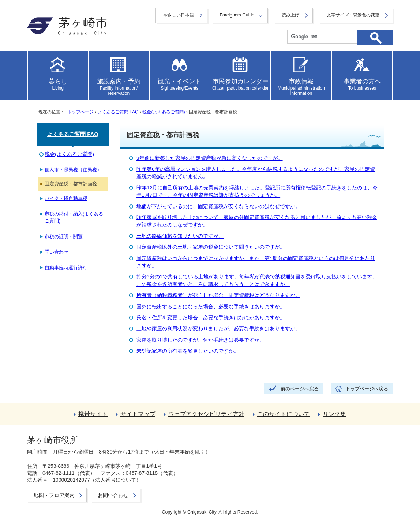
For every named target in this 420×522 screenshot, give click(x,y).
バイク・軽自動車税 (66, 198)
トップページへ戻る (367, 389)
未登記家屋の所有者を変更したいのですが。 (188, 351)
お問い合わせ (113, 495)
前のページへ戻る (300, 389)
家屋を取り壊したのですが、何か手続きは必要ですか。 (200, 340)
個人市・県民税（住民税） (73, 170)
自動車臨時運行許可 (66, 268)
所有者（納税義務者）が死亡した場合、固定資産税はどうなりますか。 (218, 295)
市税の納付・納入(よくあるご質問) (74, 217)
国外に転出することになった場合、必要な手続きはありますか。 (211, 307)
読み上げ (290, 15)
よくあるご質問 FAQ (118, 112)
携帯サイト (93, 414)
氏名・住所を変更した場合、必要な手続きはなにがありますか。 (211, 318)
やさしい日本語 (179, 15)
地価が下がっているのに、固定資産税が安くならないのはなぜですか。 (218, 206)
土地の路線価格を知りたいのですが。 (180, 236)
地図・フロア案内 (54, 495)
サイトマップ (138, 414)
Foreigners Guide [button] (237, 15)
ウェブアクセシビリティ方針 (206, 414)
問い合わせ (57, 252)
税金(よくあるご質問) (164, 112)
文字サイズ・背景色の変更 (353, 15)
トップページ (80, 112)
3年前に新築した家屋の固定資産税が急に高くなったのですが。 (210, 158)
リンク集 (334, 414)
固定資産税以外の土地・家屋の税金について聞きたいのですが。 (211, 247)
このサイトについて (284, 414)
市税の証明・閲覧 (64, 236)
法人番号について (116, 480)
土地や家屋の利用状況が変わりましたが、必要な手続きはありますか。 (218, 329)
